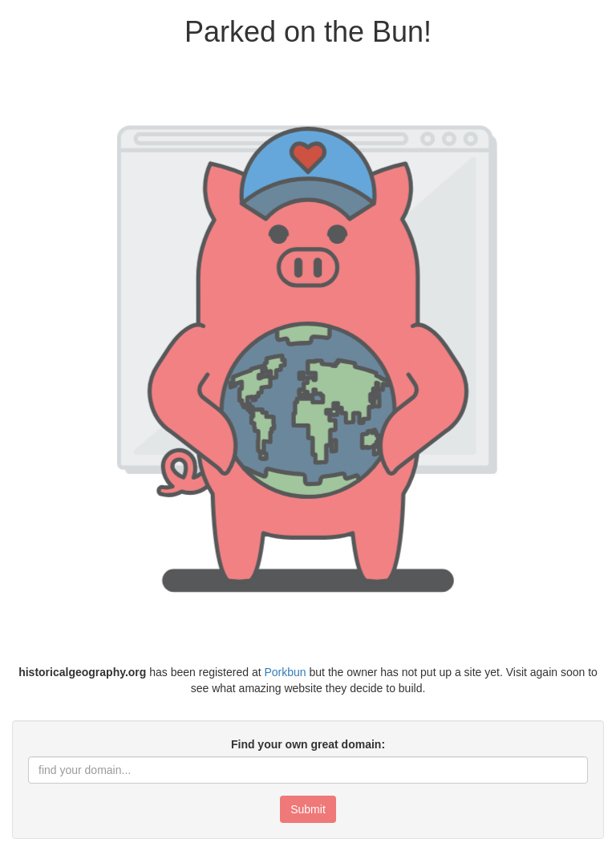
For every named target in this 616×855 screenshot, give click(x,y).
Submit (308, 809)
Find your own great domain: (308, 744)
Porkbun (285, 672)
